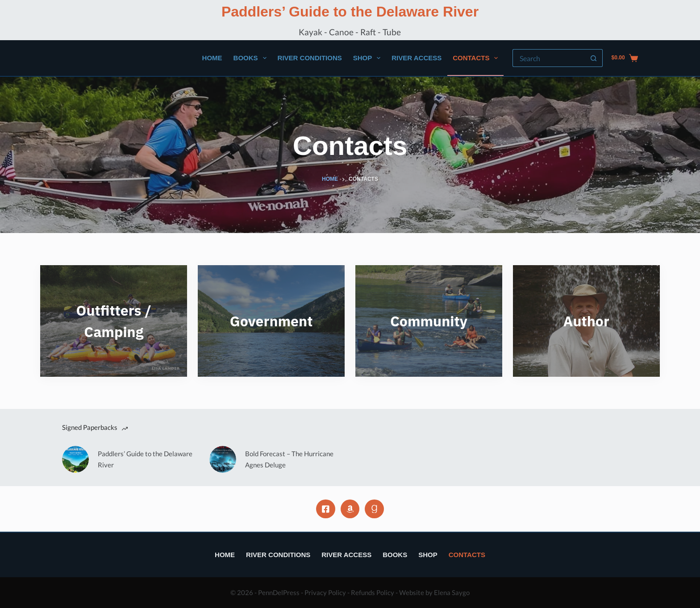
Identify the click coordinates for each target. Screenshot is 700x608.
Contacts (477, 58)
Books (252, 58)
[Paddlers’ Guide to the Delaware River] (75, 459)
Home (212, 58)
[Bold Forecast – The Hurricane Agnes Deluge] (223, 459)
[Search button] (594, 58)
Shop (369, 58)
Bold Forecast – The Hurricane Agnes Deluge (289, 459)
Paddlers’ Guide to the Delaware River (350, 12)
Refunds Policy (373, 592)
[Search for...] (549, 58)
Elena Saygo (452, 592)
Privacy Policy (325, 592)
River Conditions (310, 58)
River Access (417, 58)
